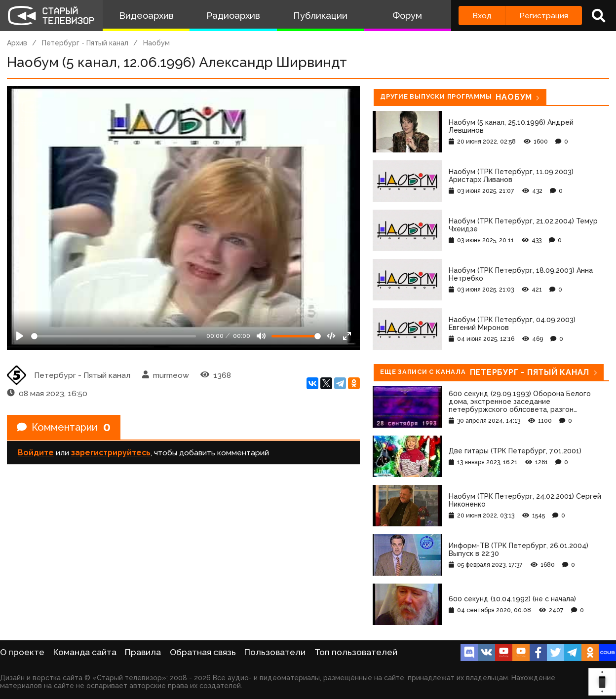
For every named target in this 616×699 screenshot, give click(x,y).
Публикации (320, 16)
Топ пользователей (356, 652)
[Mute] (261, 336)
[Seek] (114, 336)
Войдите (36, 453)
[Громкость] (296, 336)
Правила (143, 652)
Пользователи (275, 652)
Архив (17, 43)
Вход (482, 16)
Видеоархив (146, 16)
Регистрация (544, 16)
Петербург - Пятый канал (85, 43)
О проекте (22, 652)
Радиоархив (233, 16)
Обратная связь (203, 652)
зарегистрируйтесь (111, 453)
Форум (407, 16)
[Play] (20, 336)
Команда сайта (85, 652)
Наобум (156, 43)
